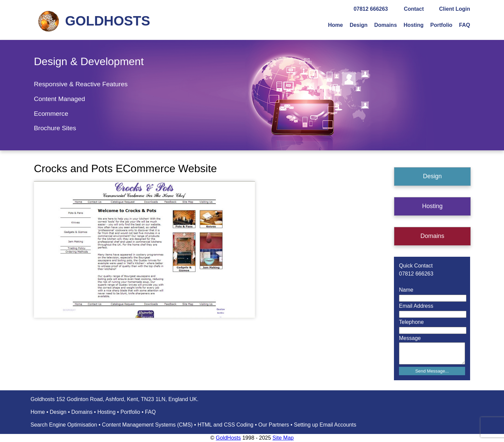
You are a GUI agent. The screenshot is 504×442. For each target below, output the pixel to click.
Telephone (411, 322)
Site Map (283, 438)
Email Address (416, 306)
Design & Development (89, 61)
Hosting (414, 25)
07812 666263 (371, 9)
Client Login (455, 9)
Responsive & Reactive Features (81, 84)
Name (406, 290)
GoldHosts (228, 438)
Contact (414, 9)
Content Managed (60, 99)
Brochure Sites (55, 128)
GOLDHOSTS (108, 21)
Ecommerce (51, 114)
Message (410, 338)
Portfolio (441, 25)
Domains (386, 25)
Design (359, 25)
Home (335, 25)
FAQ (465, 25)
